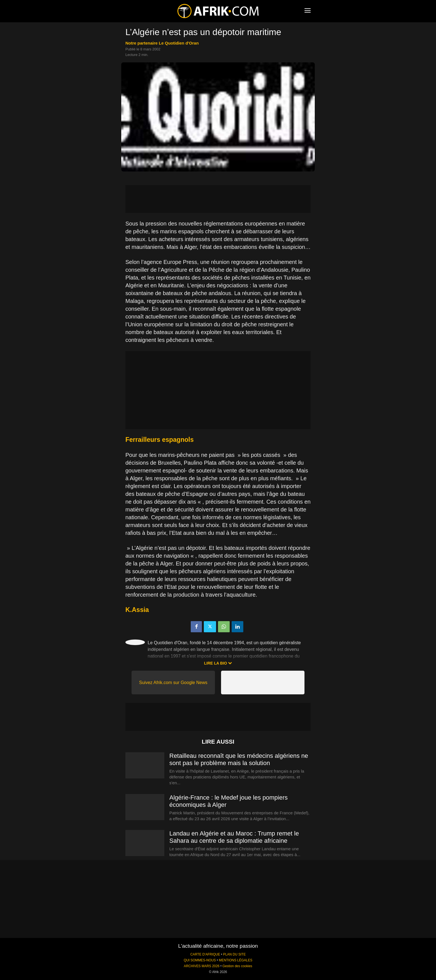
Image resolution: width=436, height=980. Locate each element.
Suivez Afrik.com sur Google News (173, 683)
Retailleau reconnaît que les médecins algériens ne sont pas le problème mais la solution (239, 759)
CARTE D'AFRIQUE (205, 954)
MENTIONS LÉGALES (236, 960)
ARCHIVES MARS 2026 (202, 966)
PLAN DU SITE (234, 954)
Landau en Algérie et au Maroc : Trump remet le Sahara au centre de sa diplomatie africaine (234, 837)
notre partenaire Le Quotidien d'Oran (162, 43)
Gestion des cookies (237, 966)
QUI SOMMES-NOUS (200, 960)
